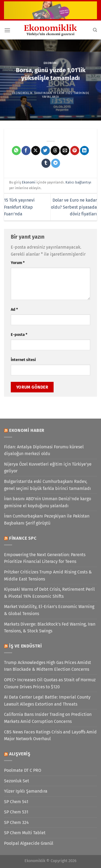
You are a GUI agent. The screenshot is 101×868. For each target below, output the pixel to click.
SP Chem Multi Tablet (25, 833)
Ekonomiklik (22, 93)
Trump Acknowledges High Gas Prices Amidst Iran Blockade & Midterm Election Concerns (48, 666)
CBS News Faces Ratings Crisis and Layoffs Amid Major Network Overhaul (50, 735)
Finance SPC (23, 538)
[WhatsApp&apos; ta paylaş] (16, 151)
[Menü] (7, 30)
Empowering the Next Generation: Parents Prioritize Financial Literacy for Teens (45, 558)
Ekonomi (51, 63)
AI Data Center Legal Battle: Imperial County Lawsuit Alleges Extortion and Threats (47, 701)
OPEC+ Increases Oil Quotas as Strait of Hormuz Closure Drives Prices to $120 (50, 683)
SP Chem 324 (16, 822)
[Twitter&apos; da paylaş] (45, 151)
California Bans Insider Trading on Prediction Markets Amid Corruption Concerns (48, 718)
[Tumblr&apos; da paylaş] (46, 163)
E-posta (19, 335)
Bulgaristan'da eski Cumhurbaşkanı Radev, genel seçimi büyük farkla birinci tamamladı (48, 485)
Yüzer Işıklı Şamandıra (26, 791)
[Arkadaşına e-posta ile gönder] (65, 151)
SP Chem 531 (16, 812)
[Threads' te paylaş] (55, 151)
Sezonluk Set (17, 781)
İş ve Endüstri (26, 646)
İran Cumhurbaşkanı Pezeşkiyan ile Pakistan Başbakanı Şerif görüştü (47, 520)
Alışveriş (20, 754)
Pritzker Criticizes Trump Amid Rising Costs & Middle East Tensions (48, 575)
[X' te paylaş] (36, 151)
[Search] (95, 30)
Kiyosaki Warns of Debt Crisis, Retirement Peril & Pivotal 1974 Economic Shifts (49, 593)
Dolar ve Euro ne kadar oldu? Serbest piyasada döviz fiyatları (74, 207)
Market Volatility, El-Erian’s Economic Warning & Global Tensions (49, 610)
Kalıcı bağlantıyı (78, 182)
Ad (14, 310)
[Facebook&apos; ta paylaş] (26, 151)
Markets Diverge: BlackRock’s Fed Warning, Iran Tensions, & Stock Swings (50, 628)
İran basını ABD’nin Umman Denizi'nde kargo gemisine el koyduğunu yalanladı (48, 502)
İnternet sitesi (23, 360)
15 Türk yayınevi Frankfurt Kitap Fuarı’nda (19, 207)
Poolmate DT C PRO (23, 770)
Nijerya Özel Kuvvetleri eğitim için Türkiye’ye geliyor (48, 468)
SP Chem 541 (16, 802)
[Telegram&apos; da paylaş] (56, 163)
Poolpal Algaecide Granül (29, 843)
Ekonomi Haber (27, 430)
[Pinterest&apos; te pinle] (75, 151)
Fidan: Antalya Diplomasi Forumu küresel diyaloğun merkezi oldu (44, 450)
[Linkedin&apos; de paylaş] (84, 151)
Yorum (18, 263)
